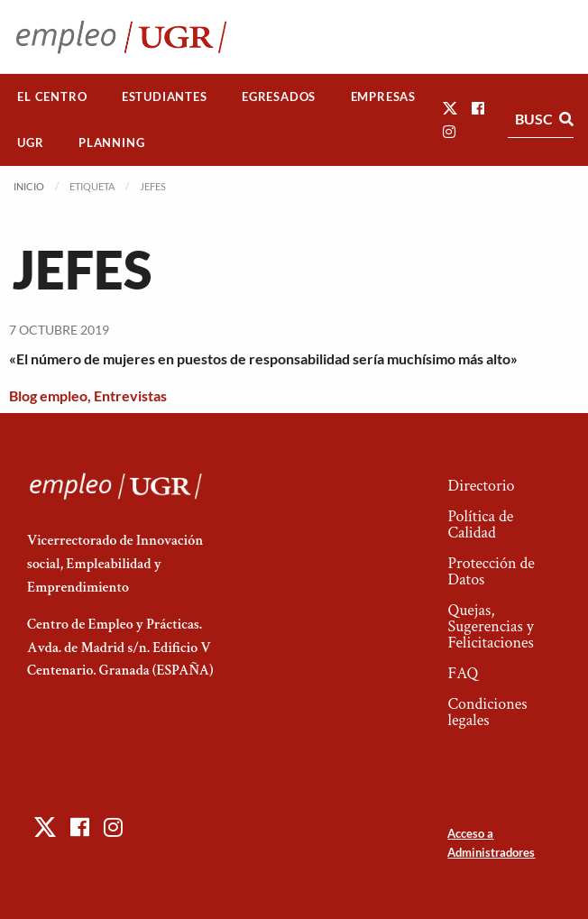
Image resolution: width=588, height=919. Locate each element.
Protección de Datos (491, 571)
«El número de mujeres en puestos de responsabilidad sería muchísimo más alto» (263, 358)
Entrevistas (130, 395)
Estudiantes (165, 96)
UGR (30, 142)
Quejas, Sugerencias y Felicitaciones (490, 626)
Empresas (383, 96)
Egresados (279, 96)
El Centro (52, 96)
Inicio (29, 186)
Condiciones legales (487, 712)
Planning (111, 142)
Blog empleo (48, 395)
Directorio (481, 486)
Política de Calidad (480, 524)
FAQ (463, 673)
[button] (450, 108)
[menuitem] (52, 97)
